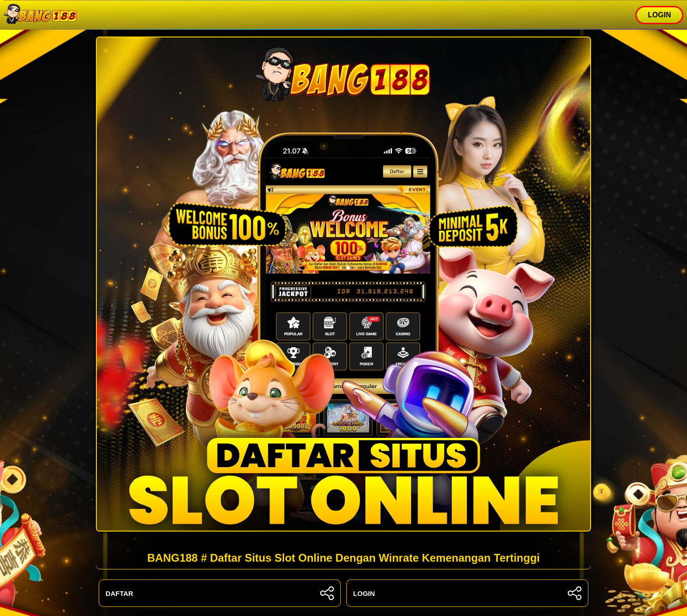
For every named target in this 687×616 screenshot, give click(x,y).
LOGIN (659, 15)
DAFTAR (220, 593)
